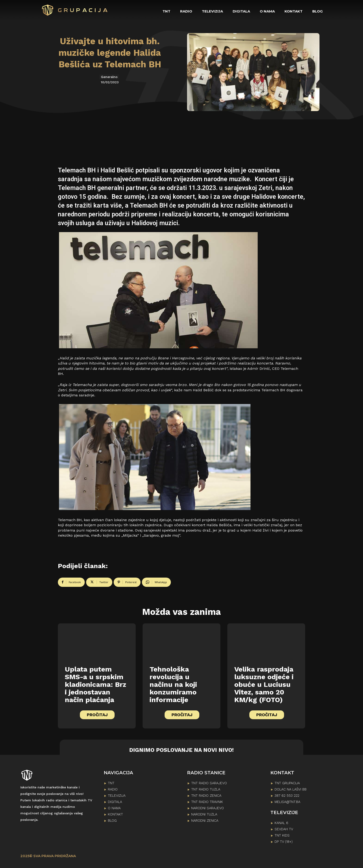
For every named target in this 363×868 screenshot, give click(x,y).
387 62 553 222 (287, 796)
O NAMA (114, 808)
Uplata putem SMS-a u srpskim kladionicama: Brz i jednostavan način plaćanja (95, 684)
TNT (111, 783)
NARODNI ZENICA (205, 821)
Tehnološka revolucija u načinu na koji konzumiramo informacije (173, 684)
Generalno (109, 77)
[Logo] (75, 10)
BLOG (112, 821)
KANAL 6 (281, 823)
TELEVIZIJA (117, 796)
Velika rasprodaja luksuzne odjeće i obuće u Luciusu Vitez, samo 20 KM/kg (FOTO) (264, 684)
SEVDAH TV (284, 829)
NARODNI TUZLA (204, 814)
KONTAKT (115, 814)
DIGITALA (115, 802)
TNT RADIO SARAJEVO (209, 783)
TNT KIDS (282, 835)
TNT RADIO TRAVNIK (207, 802)
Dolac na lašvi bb (291, 789)
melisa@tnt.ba (287, 802)
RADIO (113, 789)
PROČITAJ (97, 715)
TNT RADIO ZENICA (206, 796)
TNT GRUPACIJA (287, 783)
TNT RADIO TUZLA (206, 789)
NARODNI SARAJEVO (208, 808)
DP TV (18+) (284, 842)
